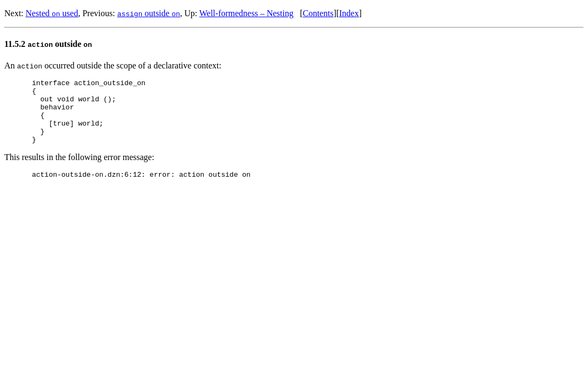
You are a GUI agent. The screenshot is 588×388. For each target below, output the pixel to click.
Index (349, 13)
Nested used (52, 13)
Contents (318, 13)
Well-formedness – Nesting (247, 13)
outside (148, 13)
